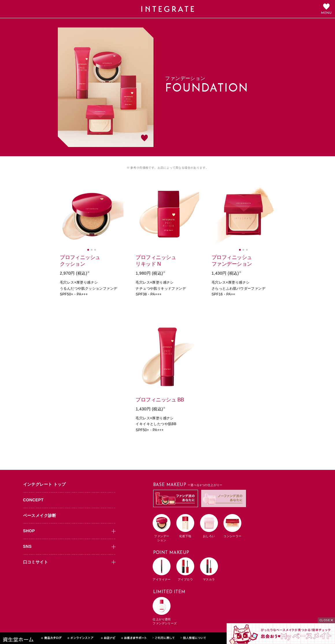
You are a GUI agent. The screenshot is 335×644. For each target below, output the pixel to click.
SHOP (29, 531)
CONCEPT (33, 500)
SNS (27, 546)
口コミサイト (36, 562)
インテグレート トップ (45, 484)
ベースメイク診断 (40, 515)
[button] (88, 250)
